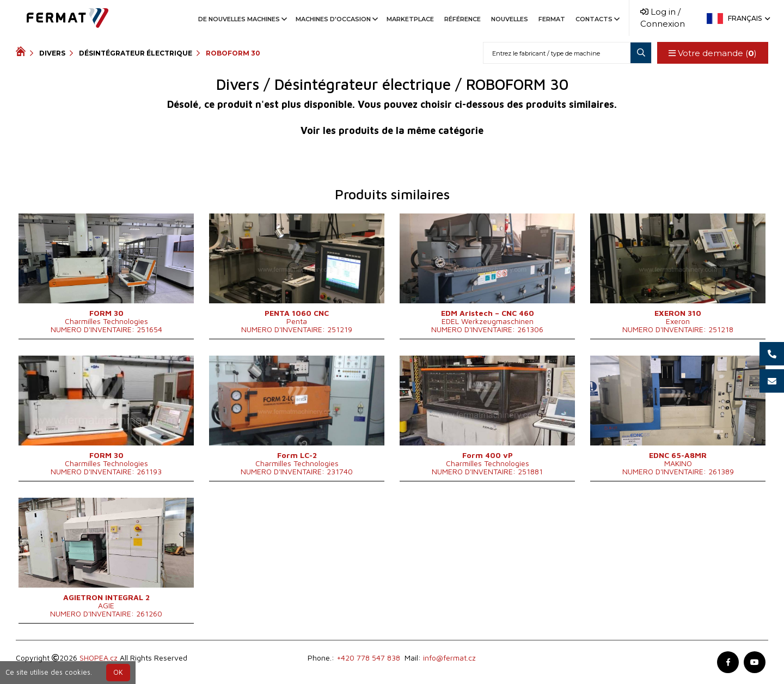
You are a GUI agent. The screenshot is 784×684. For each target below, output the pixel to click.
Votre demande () (713, 53)
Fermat (552, 19)
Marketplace (410, 19)
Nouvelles (510, 19)
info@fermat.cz (449, 658)
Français (748, 18)
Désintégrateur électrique (136, 53)
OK (118, 672)
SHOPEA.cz (99, 658)
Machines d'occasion (336, 19)
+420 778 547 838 (368, 658)
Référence (463, 19)
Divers (52, 53)
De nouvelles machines (242, 19)
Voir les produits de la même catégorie (392, 130)
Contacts (597, 19)
